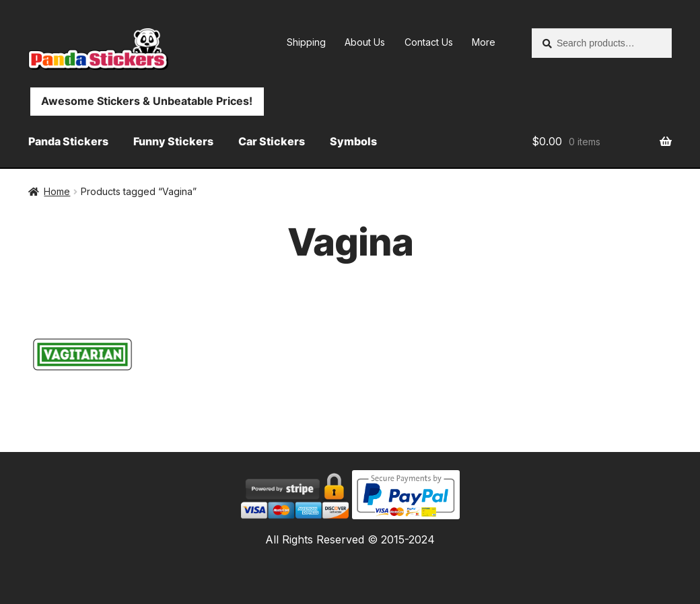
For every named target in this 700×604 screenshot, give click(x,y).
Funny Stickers (173, 141)
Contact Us (429, 42)
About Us (365, 42)
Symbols (353, 141)
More (484, 42)
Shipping (306, 42)
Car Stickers (272, 141)
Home (57, 191)
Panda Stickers (68, 141)
